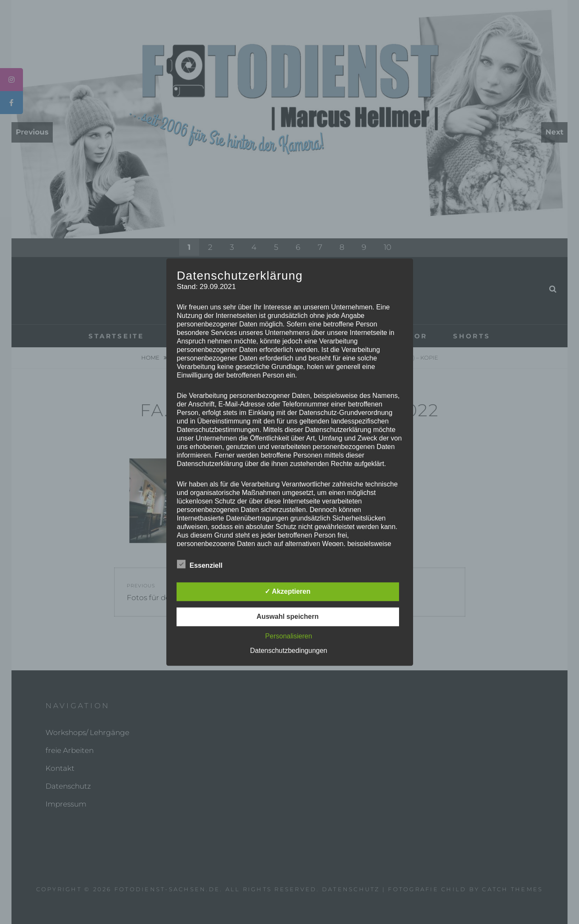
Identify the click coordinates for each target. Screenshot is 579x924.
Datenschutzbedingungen (289, 651)
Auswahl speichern (288, 616)
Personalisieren (288, 636)
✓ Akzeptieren (288, 591)
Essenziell (200, 564)
